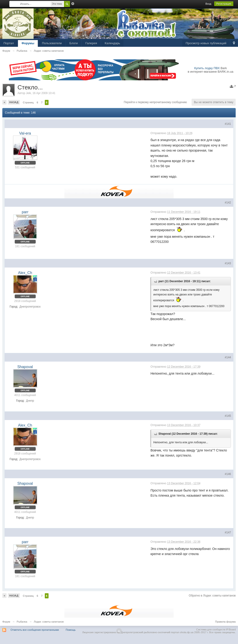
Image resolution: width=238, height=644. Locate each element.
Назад (14, 102)
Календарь (112, 43)
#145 (228, 416)
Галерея (91, 43)
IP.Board (231, 630)
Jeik (28, 93)
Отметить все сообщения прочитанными (35, 630)
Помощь (71, 630)
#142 (228, 203)
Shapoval (25, 367)
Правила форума (225, 622)
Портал (9, 43)
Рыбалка (22, 622)
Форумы (28, 43)
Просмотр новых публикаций (206, 43)
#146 (228, 474)
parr (25, 212)
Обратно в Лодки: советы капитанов (212, 596)
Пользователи (52, 43)
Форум (6, 622)
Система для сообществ (211, 630)
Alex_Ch (25, 273)
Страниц (28, 102)
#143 (228, 263)
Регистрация (224, 4)
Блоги (74, 43)
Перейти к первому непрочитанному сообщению (156, 102)
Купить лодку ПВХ (207, 68)
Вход (208, 4)
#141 (228, 124)
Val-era (25, 133)
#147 (228, 532)
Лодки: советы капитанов (49, 622)
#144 (228, 357)
